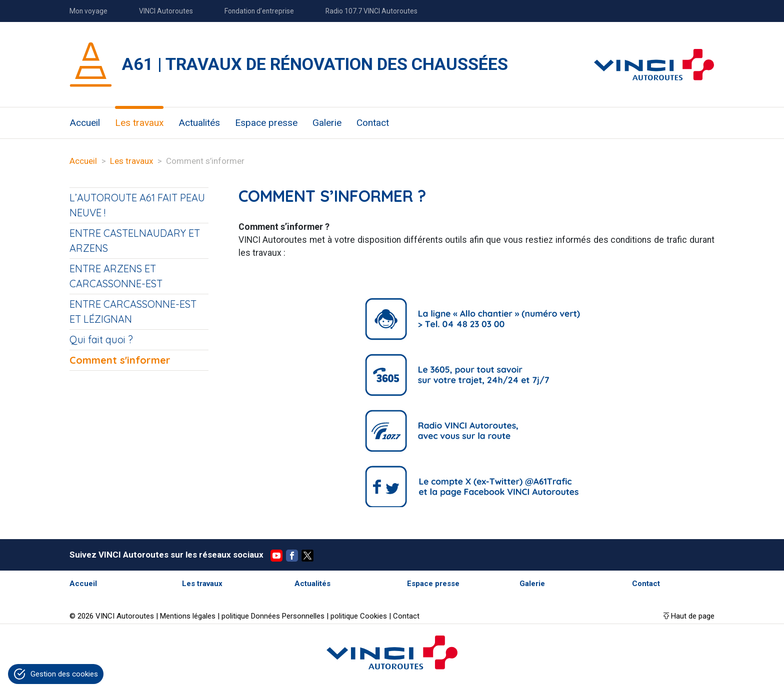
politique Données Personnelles (273, 616)
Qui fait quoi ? (101, 340)
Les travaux (139, 123)
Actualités (199, 123)
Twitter (307, 556)
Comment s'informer (120, 360)
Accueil (85, 123)
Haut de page (693, 616)
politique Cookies (359, 616)
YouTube (276, 556)
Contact (373, 123)
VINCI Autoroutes (166, 11)
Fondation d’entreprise (259, 11)
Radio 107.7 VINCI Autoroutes (371, 11)
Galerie (327, 123)
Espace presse (266, 123)
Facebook (292, 556)
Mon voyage (88, 11)
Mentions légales (188, 616)
